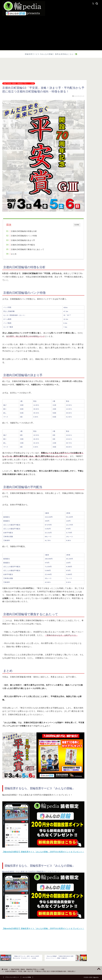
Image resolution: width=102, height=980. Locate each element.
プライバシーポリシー (12, 977)
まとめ (14, 254)
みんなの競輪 (27, 977)
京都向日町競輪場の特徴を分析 (24, 231)
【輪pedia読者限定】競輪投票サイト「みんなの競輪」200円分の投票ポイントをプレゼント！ (43, 852)
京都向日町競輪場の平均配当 (23, 245)
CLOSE (77, 225)
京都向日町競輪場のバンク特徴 (24, 236)
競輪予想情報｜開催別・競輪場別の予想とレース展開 (19, 83)
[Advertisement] (51, 34)
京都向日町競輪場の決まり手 (23, 240)
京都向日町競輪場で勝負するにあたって (28, 249)
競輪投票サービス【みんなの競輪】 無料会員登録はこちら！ (51, 54)
